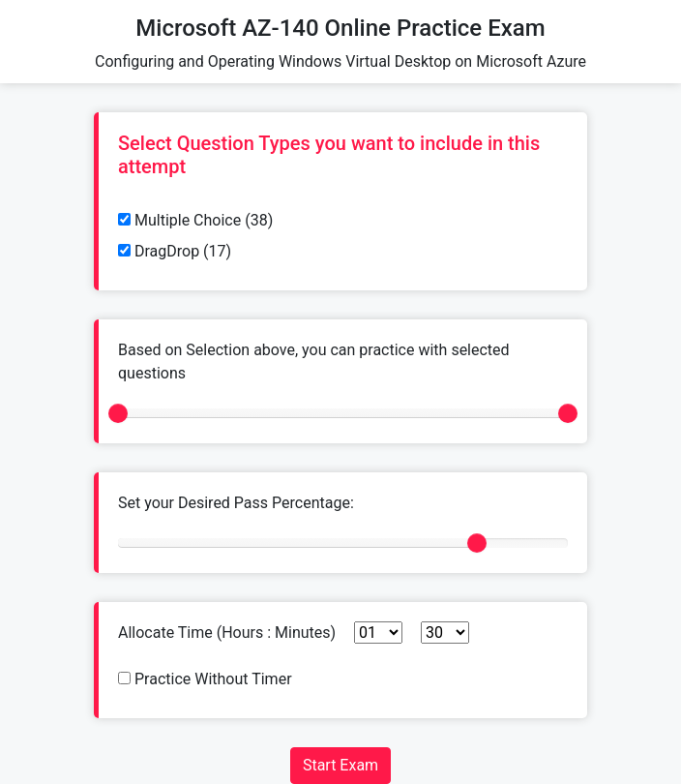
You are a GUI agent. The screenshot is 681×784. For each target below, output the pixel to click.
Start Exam (340, 765)
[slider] (118, 413)
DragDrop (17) (175, 251)
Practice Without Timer (205, 679)
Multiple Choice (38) (195, 220)
